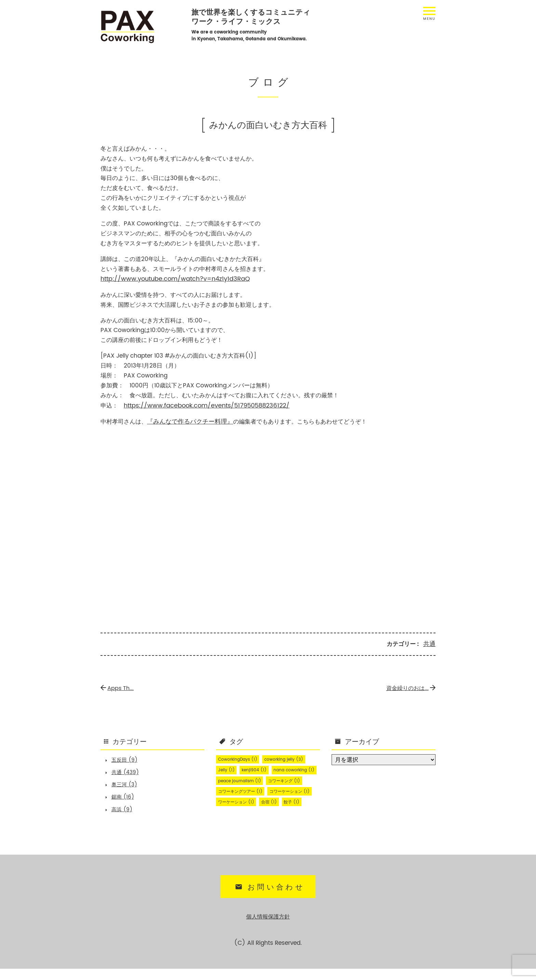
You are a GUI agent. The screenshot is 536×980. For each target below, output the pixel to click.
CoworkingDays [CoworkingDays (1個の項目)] (241, 758)
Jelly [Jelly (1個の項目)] (228, 769)
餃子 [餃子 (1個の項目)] (252, 823)
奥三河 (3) (127, 786)
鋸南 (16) (125, 800)
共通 (430, 643)
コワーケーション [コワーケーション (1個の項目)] (242, 812)
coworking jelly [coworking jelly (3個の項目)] (292, 758)
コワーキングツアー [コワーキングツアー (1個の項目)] (244, 801)
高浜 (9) (124, 814)
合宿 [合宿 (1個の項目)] (227, 823)
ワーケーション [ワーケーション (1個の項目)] (293, 812)
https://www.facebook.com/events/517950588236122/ (203, 405)
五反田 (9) (127, 759)
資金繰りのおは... (408, 686)
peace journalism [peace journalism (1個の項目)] (243, 790)
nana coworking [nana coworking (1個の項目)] (241, 779)
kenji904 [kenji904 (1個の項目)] (259, 769)
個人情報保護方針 (268, 928)
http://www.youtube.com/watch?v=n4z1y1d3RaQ (171, 279)
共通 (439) (128, 773)
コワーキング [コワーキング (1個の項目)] (293, 790)
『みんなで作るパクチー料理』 (188, 420)
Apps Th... (119, 686)
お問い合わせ (269, 899)
